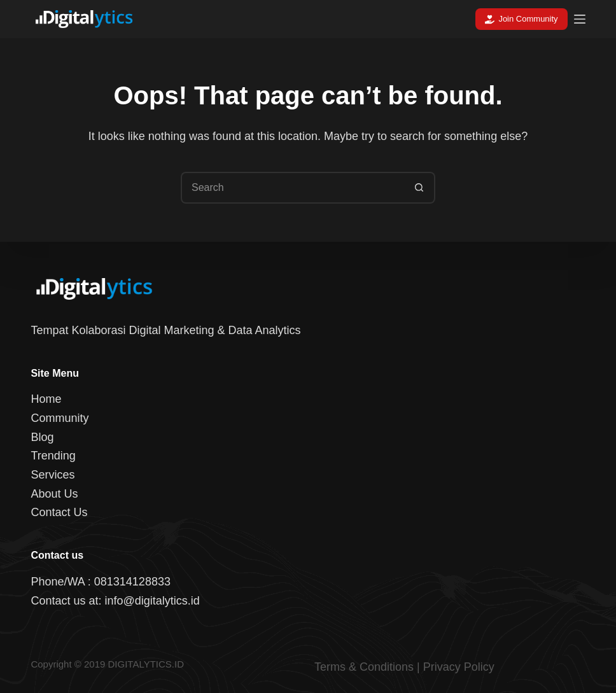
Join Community (521, 19)
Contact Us (59, 512)
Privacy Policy (459, 667)
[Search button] (419, 188)
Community (59, 418)
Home (46, 399)
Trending (53, 456)
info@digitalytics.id (152, 601)
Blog (42, 437)
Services (52, 475)
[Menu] (580, 19)
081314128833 (132, 582)
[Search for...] (292, 188)
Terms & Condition (361, 667)
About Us (54, 494)
